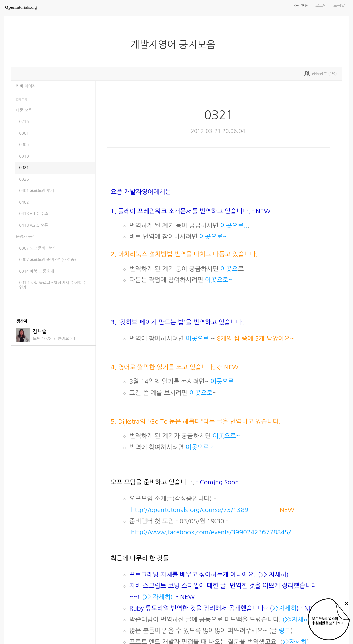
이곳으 (229, 269)
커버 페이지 (26, 86)
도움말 (339, 6)
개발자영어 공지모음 (176, 45)
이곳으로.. (233, 225)
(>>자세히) (297, 619)
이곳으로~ (212, 237)
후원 (305, 6)
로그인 (321, 6)
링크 (285, 631)
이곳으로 (197, 338)
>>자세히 (284, 608)
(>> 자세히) (157, 597)
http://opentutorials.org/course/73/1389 (190, 510)
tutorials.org (21, 7)
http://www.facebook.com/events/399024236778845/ (211, 532)
